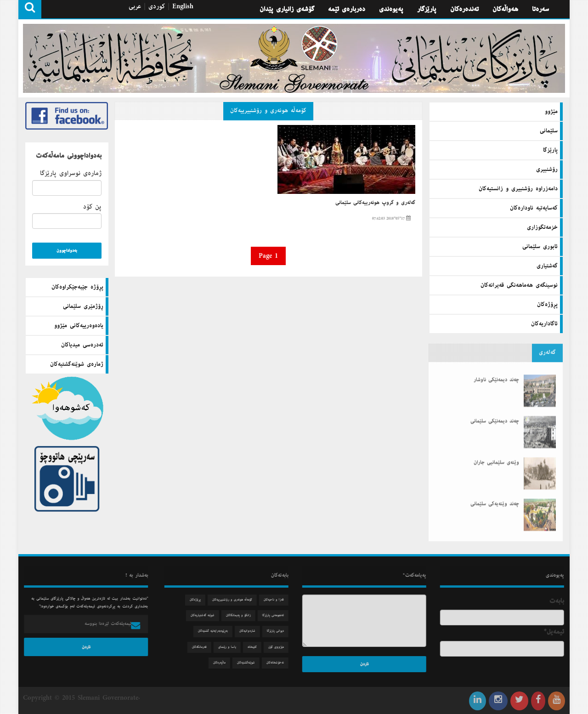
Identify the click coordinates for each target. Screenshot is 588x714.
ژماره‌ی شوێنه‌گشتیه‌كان (77, 364)
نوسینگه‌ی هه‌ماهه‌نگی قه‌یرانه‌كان (519, 284)
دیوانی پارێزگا (281, 631)
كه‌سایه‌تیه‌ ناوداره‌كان (534, 207)
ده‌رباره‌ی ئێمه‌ (347, 9)
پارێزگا (550, 149)
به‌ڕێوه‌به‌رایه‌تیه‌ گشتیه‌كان (219, 631)
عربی (135, 6)
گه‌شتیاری (547, 265)
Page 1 (268, 256)
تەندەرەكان (464, 9)
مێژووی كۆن (282, 647)
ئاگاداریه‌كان (544, 323)
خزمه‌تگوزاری (542, 227)
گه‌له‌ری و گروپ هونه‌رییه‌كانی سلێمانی (375, 203)
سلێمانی (549, 130)
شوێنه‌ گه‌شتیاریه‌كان (209, 615)
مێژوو (551, 111)
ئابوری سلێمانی (540, 246)
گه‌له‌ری (547, 346)
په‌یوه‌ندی (391, 9)
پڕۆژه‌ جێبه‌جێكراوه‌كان (77, 287)
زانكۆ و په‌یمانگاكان (244, 615)
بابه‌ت (563, 601)
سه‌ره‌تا (540, 9)
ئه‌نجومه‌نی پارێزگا (279, 615)
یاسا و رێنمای (233, 647)
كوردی (157, 6)
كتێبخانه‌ (258, 647)
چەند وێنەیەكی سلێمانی (495, 492)
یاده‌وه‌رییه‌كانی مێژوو (79, 326)
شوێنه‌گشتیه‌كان (252, 663)
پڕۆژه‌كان (547, 304)
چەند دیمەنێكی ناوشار (496, 368)
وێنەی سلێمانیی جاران (496, 451)
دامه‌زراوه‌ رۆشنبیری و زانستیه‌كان (518, 188)
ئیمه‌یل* (560, 632)
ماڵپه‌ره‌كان (225, 663)
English (183, 6)
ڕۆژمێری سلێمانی (83, 306)
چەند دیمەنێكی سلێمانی (495, 409)
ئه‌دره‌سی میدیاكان (82, 345)
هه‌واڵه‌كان (505, 9)
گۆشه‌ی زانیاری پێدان (287, 9)
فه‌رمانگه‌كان (205, 647)
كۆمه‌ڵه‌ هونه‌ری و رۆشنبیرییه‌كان (268, 111)
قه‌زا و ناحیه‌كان (280, 600)
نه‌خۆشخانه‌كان (281, 663)
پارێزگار (427, 9)
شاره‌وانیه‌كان (253, 631)
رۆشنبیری (547, 169)
